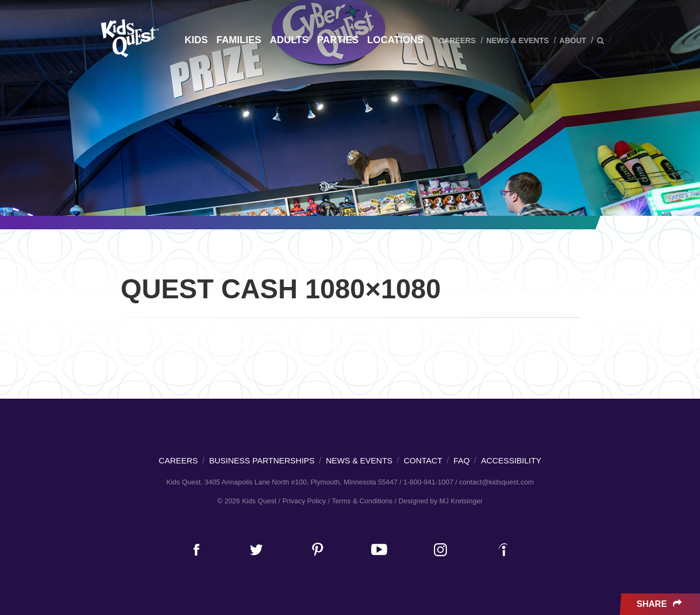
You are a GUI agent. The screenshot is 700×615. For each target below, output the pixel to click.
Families (239, 40)
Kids (196, 40)
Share (660, 604)
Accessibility (511, 460)
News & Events (518, 40)
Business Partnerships (262, 460)
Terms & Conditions (362, 501)
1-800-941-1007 (428, 482)
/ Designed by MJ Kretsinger (439, 501)
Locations (395, 40)
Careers (457, 40)
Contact (423, 460)
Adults (289, 40)
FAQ (461, 460)
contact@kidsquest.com (497, 482)
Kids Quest (128, 38)
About (573, 40)
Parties (338, 40)
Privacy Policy (304, 501)
